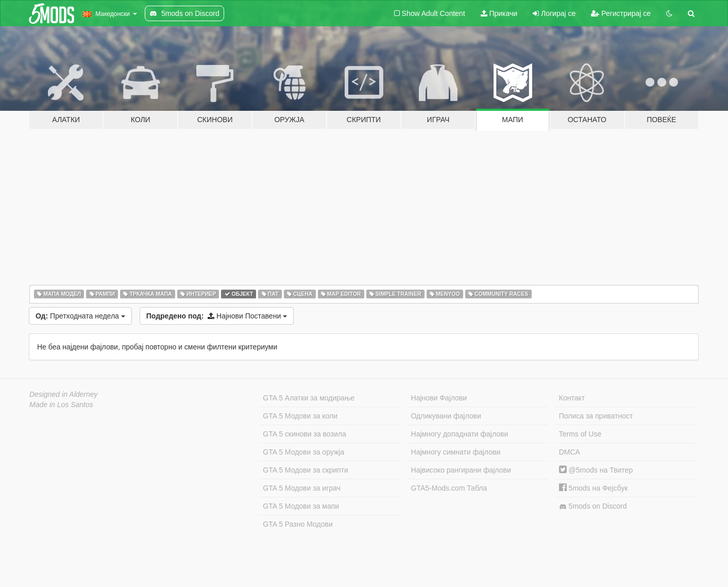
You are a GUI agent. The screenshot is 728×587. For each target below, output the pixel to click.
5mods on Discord (593, 506)
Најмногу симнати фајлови (456, 452)
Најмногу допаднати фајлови (460, 434)
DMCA (570, 452)
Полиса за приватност (596, 416)
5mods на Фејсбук (594, 488)
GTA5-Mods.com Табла (449, 488)
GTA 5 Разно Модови (298, 524)
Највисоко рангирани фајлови (461, 470)
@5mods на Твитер (596, 470)
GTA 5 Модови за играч (302, 488)
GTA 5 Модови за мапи (301, 506)
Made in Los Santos (61, 405)
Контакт (572, 398)
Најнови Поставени (217, 316)
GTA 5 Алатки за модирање (309, 398)
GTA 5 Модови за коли (300, 416)
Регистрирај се (621, 13)
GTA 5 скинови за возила (304, 434)
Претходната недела (80, 316)
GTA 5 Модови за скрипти (306, 470)
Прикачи (499, 13)
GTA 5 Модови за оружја (303, 452)
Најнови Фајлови (439, 398)
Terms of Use (580, 434)
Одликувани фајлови (446, 416)
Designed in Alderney (64, 394)
